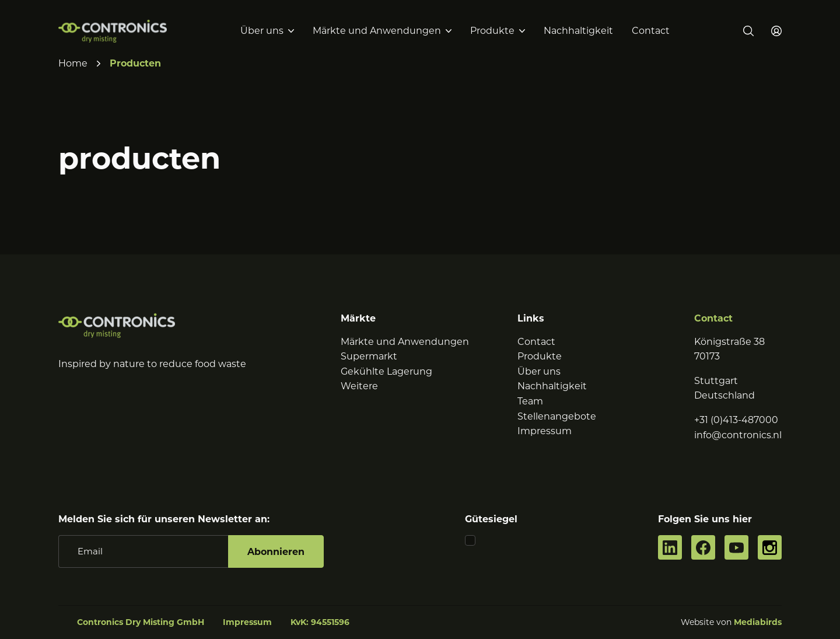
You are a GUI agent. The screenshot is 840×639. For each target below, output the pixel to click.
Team (530, 401)
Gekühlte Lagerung (386, 371)
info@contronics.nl (738, 435)
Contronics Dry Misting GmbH (141, 622)
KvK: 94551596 (320, 622)
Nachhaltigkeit (578, 31)
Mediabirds (758, 622)
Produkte (492, 31)
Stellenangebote (557, 416)
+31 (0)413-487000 (736, 420)
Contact (651, 31)
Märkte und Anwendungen (377, 31)
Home (73, 63)
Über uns (262, 31)
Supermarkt (369, 356)
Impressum (545, 431)
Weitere (359, 386)
